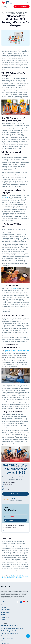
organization (5, 197)
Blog (3, 13)
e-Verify (4, 615)
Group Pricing (5, 612)
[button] (28, 3)
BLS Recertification (7, 636)
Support (4, 620)
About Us (4, 607)
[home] (7, 3)
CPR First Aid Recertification (9, 633)
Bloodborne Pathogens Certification (12, 628)
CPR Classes (5, 641)
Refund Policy (5, 617)
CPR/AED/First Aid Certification (10, 626)
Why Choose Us (6, 610)
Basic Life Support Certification (10, 631)
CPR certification (13, 288)
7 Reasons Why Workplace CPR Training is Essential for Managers (18, 13)
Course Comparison (7, 638)
